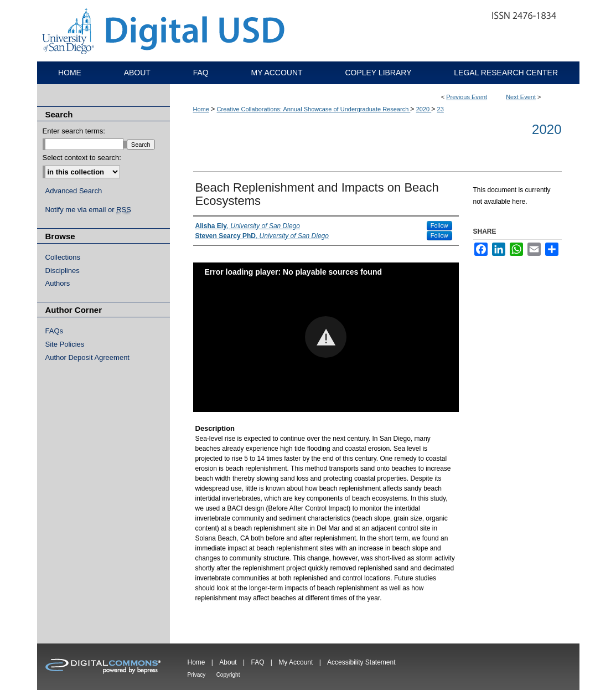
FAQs (55, 331)
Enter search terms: (74, 131)
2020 (424, 109)
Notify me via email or (88, 210)
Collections (63, 257)
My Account (296, 662)
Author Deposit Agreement (87, 357)
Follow (439, 225)
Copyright (228, 675)
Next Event (521, 97)
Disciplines (63, 271)
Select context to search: (82, 158)
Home (201, 109)
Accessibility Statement (361, 662)
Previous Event (467, 97)
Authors (58, 283)
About (228, 662)
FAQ (257, 662)
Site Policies (65, 344)
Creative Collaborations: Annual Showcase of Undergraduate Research (314, 109)
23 (441, 109)
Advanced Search (74, 191)
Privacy (197, 675)
